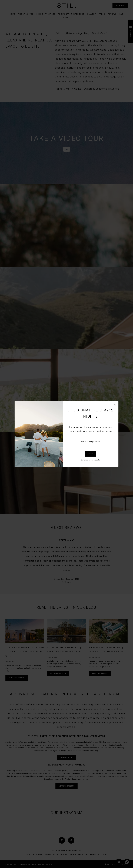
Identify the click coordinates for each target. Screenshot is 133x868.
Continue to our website (90, 460)
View (90, 454)
